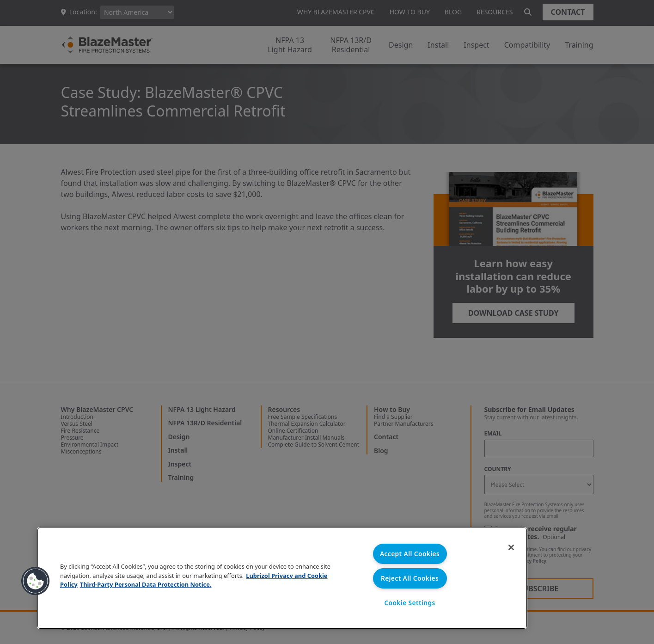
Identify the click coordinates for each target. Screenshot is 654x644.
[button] (36, 581)
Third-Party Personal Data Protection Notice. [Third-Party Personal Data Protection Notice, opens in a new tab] (145, 583)
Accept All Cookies (410, 553)
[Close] (508, 548)
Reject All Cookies (410, 578)
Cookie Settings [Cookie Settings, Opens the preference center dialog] (410, 603)
